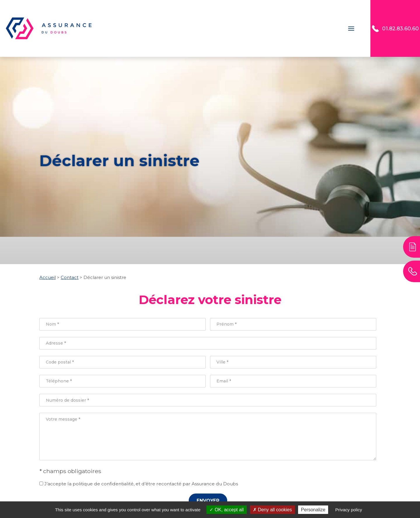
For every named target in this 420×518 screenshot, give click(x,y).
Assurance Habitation (259, 28)
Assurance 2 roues (197, 28)
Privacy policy (349, 510)
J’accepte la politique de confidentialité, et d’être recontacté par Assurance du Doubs (139, 484)
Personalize (313, 510)
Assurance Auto (144, 28)
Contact (359, 28)
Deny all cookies (272, 510)
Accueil (104, 28)
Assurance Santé (317, 28)
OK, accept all (226, 510)
